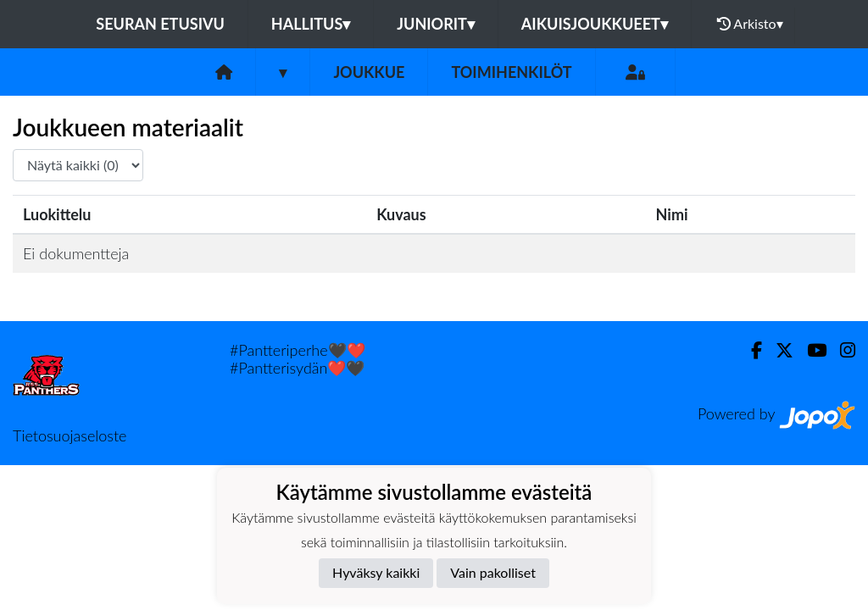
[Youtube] (810, 350)
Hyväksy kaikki (376, 572)
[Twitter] (778, 350)
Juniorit (436, 24)
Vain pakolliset (493, 572)
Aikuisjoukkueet (595, 24)
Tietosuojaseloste (70, 435)
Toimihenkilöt (511, 72)
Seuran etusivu (160, 24)
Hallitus (311, 24)
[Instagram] (841, 350)
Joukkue (369, 72)
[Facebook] (750, 350)
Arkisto (750, 24)
